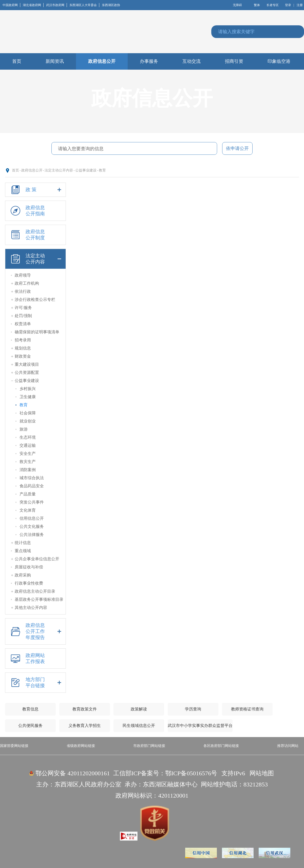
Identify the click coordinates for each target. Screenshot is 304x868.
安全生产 (28, 454)
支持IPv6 (233, 773)
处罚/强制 (23, 316)
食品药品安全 (32, 486)
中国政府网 (11, 5)
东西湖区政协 (111, 5)
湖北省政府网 (33, 5)
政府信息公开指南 (27, 211)
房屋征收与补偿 (29, 567)
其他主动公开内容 (31, 607)
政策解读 (139, 709)
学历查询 (193, 709)
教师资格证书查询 (247, 709)
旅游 (24, 429)
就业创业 (28, 421)
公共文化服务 (32, 526)
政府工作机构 (27, 283)
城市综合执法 (32, 478)
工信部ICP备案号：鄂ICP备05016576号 (165, 773)
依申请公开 (237, 148)
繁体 (257, 5)
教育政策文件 (85, 709)
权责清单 (23, 324)
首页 (15, 170)
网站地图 (262, 773)
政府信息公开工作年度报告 (35, 631)
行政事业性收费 (29, 583)
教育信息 (30, 709)
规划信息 (23, 348)
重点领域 (23, 551)
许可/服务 (23, 308)
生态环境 (28, 437)
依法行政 (23, 291)
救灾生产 (28, 462)
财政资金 (23, 356)
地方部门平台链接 (35, 683)
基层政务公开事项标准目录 (39, 599)
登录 (288, 5)
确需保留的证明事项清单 (37, 332)
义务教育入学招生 (85, 726)
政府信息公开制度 (27, 235)
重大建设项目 (27, 364)
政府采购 (23, 575)
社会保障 (28, 413)
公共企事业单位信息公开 (37, 559)
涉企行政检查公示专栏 (35, 300)
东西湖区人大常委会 (84, 5)
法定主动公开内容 (59, 170)
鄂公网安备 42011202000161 (73, 773)
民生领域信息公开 (139, 726)
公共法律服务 (32, 535)
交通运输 (28, 445)
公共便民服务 (30, 726)
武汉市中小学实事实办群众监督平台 (200, 726)
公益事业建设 (86, 170)
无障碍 (237, 5)
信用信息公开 (32, 518)
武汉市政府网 (56, 5)
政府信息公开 (32, 170)
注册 (300, 5)
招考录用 (23, 340)
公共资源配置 (27, 372)
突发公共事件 (32, 502)
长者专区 (273, 5)
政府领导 (23, 275)
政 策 (35, 190)
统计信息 (23, 543)
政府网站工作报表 (27, 659)
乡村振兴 (28, 389)
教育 (102, 170)
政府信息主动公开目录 (35, 591)
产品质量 (28, 494)
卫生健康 (28, 397)
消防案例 (28, 470)
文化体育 (28, 510)
